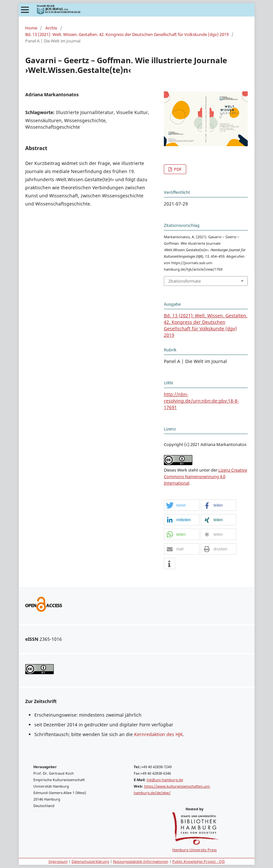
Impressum (58, 861)
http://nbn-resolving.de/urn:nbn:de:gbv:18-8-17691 (201, 401)
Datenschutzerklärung (90, 861)
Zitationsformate (185, 281)
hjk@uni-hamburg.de (165, 780)
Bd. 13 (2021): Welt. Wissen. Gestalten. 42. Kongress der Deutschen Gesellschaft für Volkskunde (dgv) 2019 (127, 34)
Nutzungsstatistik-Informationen (141, 861)
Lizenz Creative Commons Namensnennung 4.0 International (205, 476)
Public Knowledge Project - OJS (199, 861)
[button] (182, 505)
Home (31, 28)
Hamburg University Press (194, 850)
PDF (177, 169)
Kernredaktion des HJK (159, 734)
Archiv (51, 28)
